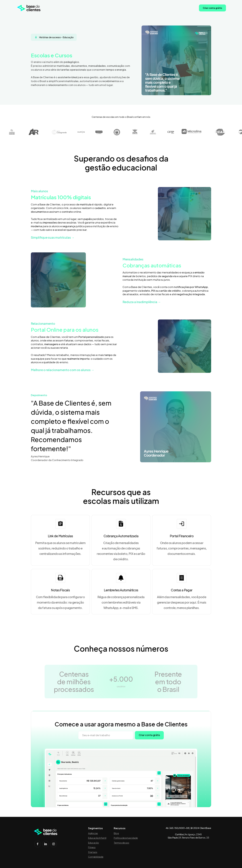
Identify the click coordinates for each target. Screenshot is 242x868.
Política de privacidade (126, 838)
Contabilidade (96, 857)
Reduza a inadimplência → (142, 302)
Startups (93, 852)
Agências (93, 833)
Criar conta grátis (212, 8)
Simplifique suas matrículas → (53, 237)
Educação (94, 843)
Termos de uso (121, 843)
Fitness (92, 847)
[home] (29, 8)
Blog (116, 833)
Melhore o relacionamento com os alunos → (63, 370)
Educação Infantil (97, 838)
